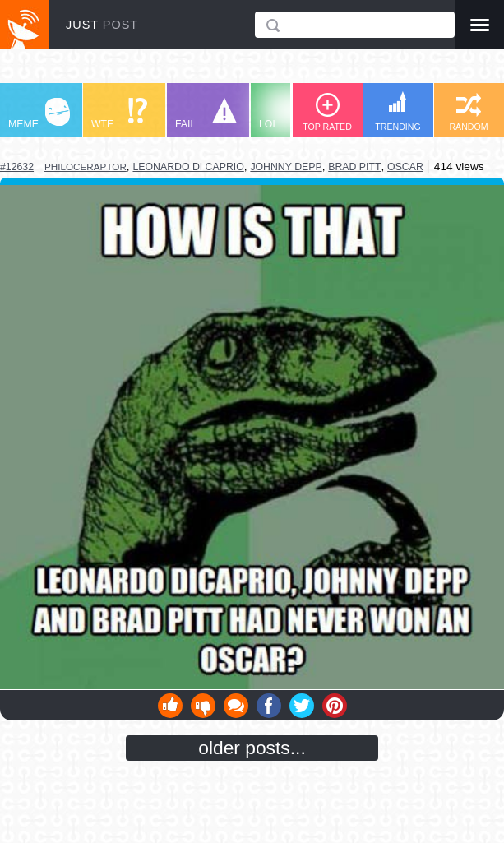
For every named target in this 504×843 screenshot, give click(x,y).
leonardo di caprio (188, 167)
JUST (102, 25)
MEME (39, 114)
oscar (405, 167)
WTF (119, 114)
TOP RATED (327, 112)
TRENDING (398, 111)
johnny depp (286, 167)
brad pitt (354, 167)
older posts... (252, 748)
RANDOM (468, 112)
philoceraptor (86, 167)
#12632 (17, 167)
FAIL (206, 114)
